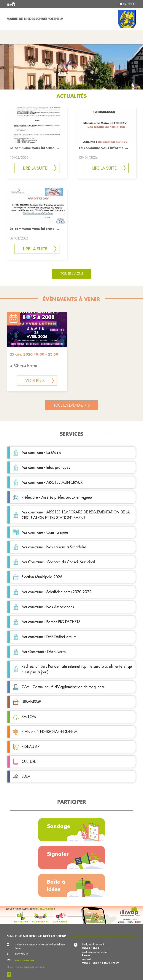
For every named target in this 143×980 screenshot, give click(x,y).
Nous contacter (25, 960)
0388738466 (22, 954)
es (135, 4)
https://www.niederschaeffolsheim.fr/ (26, 967)
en (130, 4)
